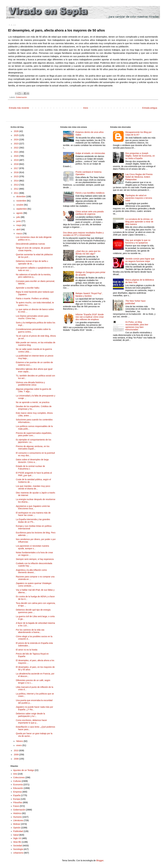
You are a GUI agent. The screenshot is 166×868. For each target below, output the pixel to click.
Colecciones (19, 777)
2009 (17, 755)
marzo (20, 234)
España (17, 795)
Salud (16, 835)
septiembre (22, 209)
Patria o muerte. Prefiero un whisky (32, 298)
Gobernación (21, 97)
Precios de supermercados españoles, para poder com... (34, 434)
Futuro (16, 806)
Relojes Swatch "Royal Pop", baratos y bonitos (89, 295)
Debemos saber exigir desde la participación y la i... (30, 715)
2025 (17, 135)
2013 (17, 185)
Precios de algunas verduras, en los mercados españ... (33, 448)
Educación (18, 788)
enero (19, 745)
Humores (18, 817)
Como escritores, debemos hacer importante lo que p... (31, 721)
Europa (17, 799)
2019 (17, 160)
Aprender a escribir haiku (28, 288)
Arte (15, 774)
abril (19, 229)
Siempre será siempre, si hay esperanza (35, 559)
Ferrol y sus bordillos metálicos (90, 193)
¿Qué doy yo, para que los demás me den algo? (88, 252)
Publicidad (18, 831)
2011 (17, 193)
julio (18, 217)
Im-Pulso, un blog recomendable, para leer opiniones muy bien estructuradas (137, 326)
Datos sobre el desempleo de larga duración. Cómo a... (32, 461)
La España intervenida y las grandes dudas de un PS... (33, 521)
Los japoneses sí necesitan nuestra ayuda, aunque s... (32, 547)
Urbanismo (18, 853)
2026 (17, 131)
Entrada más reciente (19, 108)
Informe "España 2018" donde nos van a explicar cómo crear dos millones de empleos (90, 317)
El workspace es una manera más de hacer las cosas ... (33, 514)
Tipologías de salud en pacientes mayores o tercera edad (139, 198)
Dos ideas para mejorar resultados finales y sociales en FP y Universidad (83, 234)
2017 (17, 168)
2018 (17, 164)
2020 (17, 156)
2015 (17, 176)
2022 (17, 148)
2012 (17, 189)
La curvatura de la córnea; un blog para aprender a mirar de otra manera (139, 222)
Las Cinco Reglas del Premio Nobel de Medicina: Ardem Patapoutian (139, 177)
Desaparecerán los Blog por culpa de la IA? (139, 133)
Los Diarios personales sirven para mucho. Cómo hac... (32, 317)
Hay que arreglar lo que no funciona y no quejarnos (138, 241)
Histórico (17, 813)
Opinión (17, 828)
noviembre (22, 201)
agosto (20, 213)
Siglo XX (17, 838)
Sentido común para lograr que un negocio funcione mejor (140, 260)
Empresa (18, 792)
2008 (17, 759)
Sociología (18, 849)
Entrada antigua (150, 108)
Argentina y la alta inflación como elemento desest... (31, 571)
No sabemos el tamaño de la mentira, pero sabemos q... (33, 276)
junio (19, 221)
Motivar (17, 824)
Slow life (17, 842)
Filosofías (18, 802)
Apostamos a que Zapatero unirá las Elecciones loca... (33, 507)
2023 (17, 144)
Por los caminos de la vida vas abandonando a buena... (30, 631)
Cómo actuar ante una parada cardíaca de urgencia (89, 213)
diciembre (21, 196)
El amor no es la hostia (27, 650)
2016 (17, 172)
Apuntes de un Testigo (24, 770)
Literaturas (18, 820)
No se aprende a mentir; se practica (33, 402)
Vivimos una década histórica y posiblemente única (30, 384)
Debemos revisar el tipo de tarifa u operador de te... (32, 262)
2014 (17, 181)
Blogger (100, 860)
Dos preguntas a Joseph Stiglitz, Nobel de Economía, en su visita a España (140, 156)
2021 (17, 152)
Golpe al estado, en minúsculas (90, 153)
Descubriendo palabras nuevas (30, 244)
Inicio (86, 108)
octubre (20, 205)
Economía (18, 785)
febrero (20, 741)
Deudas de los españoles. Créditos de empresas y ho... (34, 408)
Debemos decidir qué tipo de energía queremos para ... (33, 611)
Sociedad (18, 846)
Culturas (17, 781)
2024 (17, 140)
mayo (19, 225)
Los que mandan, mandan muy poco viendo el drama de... (33, 487)
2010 (17, 750)
